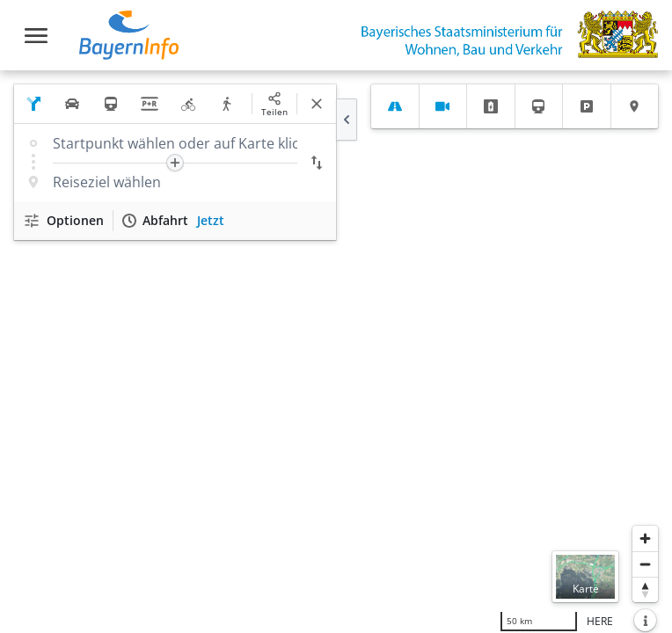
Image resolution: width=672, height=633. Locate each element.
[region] (336, 352)
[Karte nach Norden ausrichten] (645, 589)
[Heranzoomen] (645, 538)
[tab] (395, 106)
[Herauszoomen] (645, 564)
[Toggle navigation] (36, 36)
